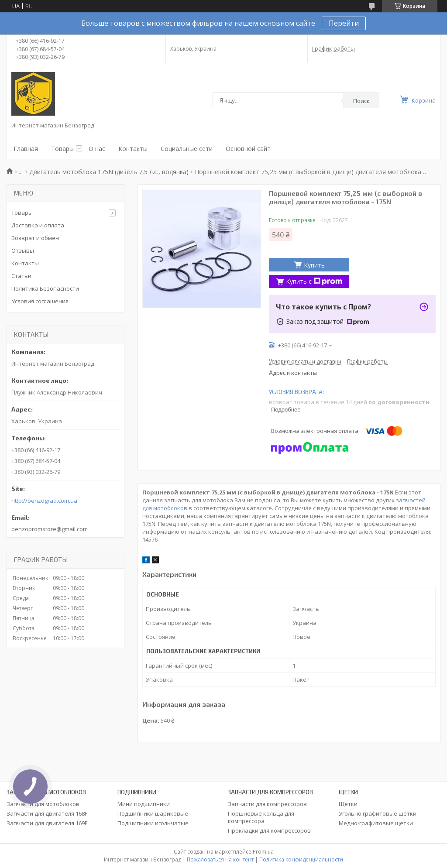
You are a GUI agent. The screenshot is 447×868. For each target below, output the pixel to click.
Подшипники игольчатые (153, 823)
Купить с (314, 281)
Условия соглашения (40, 301)
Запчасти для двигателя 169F (47, 823)
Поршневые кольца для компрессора (261, 817)
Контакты (133, 149)
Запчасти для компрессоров (267, 804)
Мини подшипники (144, 804)
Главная (26, 149)
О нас (97, 149)
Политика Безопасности (45, 288)
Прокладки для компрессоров (269, 830)
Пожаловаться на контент (220, 859)
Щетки (348, 804)
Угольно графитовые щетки (378, 813)
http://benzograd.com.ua (44, 501)
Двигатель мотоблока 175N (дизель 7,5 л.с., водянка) (109, 172)
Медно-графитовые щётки (376, 823)
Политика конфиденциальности (301, 859)
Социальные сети (187, 149)
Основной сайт (248, 149)
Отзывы (23, 250)
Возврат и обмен (35, 238)
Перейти (344, 23)
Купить (314, 265)
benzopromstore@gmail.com (50, 529)
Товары (62, 149)
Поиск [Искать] (361, 101)
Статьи (21, 276)
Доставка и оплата (38, 225)
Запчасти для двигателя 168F (47, 813)
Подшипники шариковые (153, 813)
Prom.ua (263, 852)
